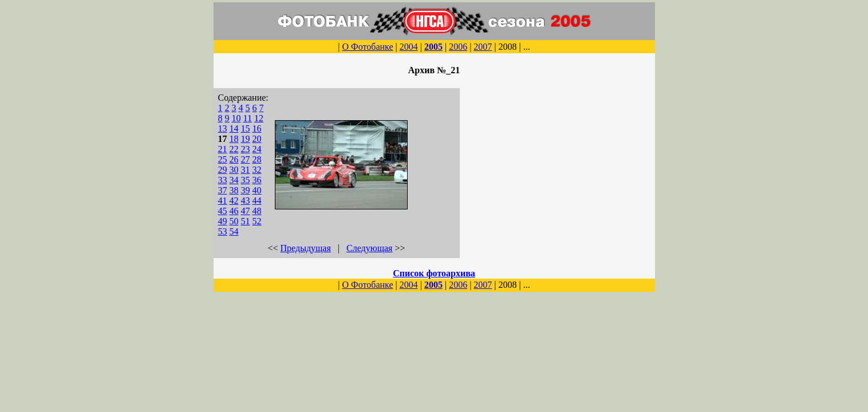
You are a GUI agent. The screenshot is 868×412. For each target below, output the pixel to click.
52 (257, 221)
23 (246, 149)
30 (234, 170)
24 (257, 149)
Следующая (369, 248)
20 (257, 139)
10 (236, 118)
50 (234, 221)
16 (257, 128)
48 (257, 211)
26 (234, 159)
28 (257, 159)
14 (234, 128)
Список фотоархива (434, 273)
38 (234, 190)
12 (259, 118)
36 (257, 180)
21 (223, 149)
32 (257, 170)
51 (246, 221)
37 (223, 190)
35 (246, 180)
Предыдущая (306, 248)
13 (223, 128)
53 (223, 231)
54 (234, 231)
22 (234, 149)
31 (246, 170)
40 (257, 190)
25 (223, 159)
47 (246, 211)
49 (223, 221)
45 (223, 211)
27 (246, 159)
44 (257, 201)
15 (246, 128)
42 (234, 201)
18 (234, 139)
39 (246, 190)
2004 (409, 47)
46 (234, 211)
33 (223, 180)
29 (223, 170)
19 (246, 139)
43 (246, 201)
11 (248, 118)
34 (234, 180)
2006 (458, 47)
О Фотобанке (367, 47)
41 (223, 201)
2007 (483, 47)
